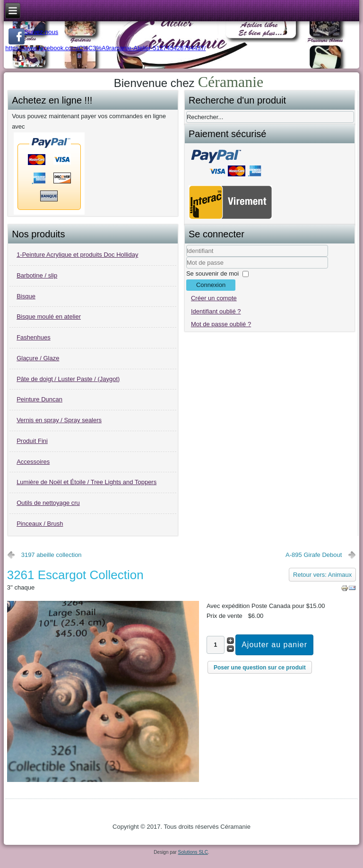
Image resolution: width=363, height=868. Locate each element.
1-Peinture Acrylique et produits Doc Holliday (77, 255)
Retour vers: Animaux (322, 575)
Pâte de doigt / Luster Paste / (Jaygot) (68, 379)
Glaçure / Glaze (38, 358)
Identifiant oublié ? (216, 311)
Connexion (211, 285)
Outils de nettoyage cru (48, 503)
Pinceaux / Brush (40, 524)
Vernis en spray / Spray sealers (59, 420)
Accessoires (33, 462)
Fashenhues (34, 337)
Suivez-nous (34, 32)
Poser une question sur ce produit (260, 668)
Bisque (26, 296)
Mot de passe (186, 269)
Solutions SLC (193, 852)
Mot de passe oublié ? (221, 324)
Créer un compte (214, 298)
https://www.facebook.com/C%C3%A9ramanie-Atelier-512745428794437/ (105, 48)
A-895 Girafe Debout (314, 555)
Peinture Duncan (39, 399)
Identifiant (186, 257)
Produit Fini (32, 441)
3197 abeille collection (52, 555)
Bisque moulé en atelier (49, 317)
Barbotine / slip (37, 275)
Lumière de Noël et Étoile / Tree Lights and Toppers (86, 482)
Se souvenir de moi (212, 273)
